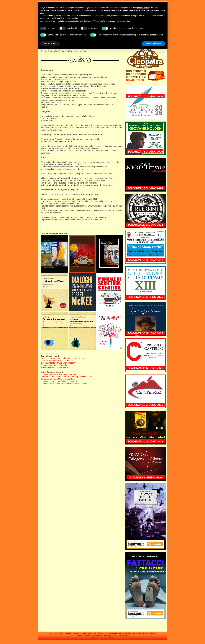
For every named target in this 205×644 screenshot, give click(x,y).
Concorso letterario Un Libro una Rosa (58, 379)
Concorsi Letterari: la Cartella (54, 365)
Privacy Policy (97, 638)
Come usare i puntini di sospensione (57, 361)
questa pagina (79, 51)
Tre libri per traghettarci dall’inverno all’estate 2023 (63, 358)
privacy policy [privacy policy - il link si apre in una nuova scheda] (143, 8)
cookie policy (149, 634)
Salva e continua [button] (153, 44)
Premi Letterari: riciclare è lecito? (55, 367)
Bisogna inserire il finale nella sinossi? (58, 363)
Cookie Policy (108, 638)
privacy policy (137, 634)
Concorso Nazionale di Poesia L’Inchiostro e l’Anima (64, 384)
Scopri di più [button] (50, 44)
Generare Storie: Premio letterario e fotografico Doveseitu (67, 377)
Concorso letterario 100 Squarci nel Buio (59, 374)
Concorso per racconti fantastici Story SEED (60, 381)
